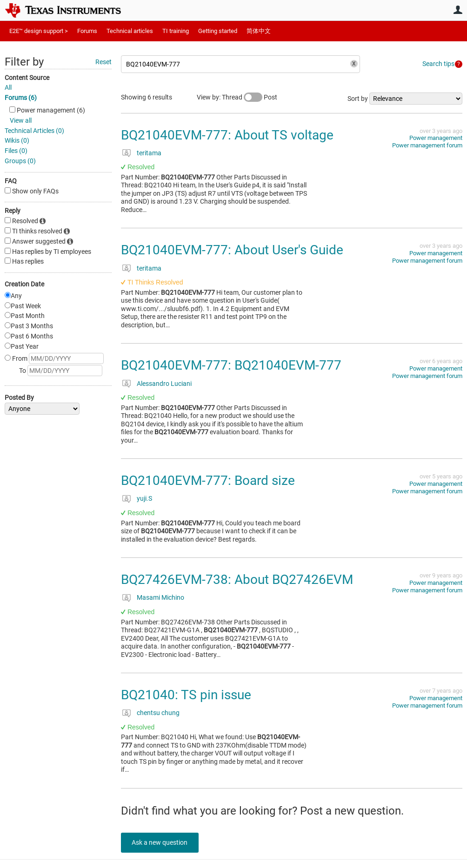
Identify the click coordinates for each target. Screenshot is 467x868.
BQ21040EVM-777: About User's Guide (232, 250)
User (458, 10)
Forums (87, 31)
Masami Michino (160, 597)
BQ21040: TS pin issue (186, 695)
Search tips (438, 64)
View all (21, 120)
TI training (176, 31)
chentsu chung (158, 713)
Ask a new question (163, 842)
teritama (149, 153)
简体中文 (259, 31)
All (8, 87)
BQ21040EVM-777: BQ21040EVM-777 (231, 365)
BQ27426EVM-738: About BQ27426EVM (237, 580)
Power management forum (427, 145)
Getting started (218, 31)
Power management (436, 138)
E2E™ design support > (39, 31)
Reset (103, 62)
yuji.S (144, 498)
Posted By (19, 398)
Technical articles (130, 31)
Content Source (27, 78)
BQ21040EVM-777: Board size (208, 480)
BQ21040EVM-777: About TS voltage (227, 135)
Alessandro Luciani (164, 384)
